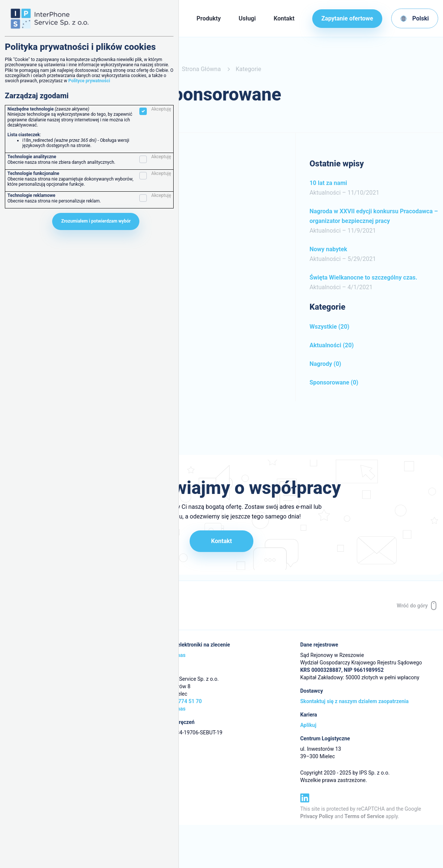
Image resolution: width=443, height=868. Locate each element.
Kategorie (249, 69)
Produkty (209, 18)
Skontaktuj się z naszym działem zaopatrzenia (355, 702)
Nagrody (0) (325, 364)
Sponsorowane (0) (334, 382)
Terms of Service (365, 816)
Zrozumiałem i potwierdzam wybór (96, 221)
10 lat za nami (328, 183)
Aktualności (325, 193)
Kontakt (284, 18)
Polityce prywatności (89, 81)
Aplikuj (308, 725)
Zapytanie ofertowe (347, 18)
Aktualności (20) (332, 345)
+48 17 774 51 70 (181, 702)
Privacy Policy (317, 816)
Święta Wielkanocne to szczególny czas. (363, 277)
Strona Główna (201, 69)
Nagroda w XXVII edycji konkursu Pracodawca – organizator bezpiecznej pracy (374, 216)
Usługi (247, 18)
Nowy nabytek (328, 249)
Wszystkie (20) (330, 327)
